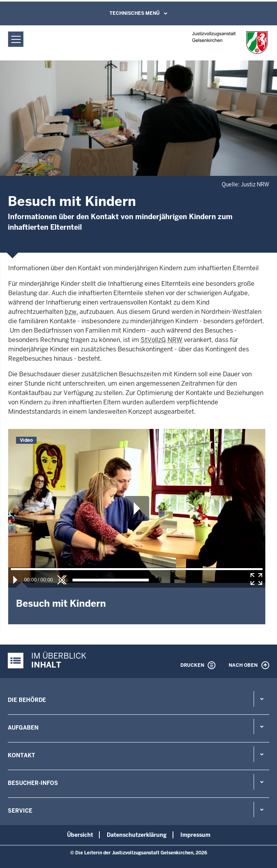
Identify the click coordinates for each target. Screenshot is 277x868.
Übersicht (80, 835)
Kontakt (21, 755)
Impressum (195, 835)
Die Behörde (27, 700)
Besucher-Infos (33, 783)
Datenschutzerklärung (137, 835)
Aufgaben (23, 728)
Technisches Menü (135, 13)
